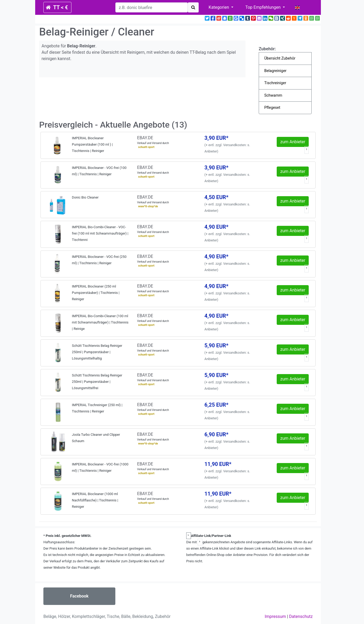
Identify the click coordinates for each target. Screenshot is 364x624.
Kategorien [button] (219, 7)
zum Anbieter (293, 142)
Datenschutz (301, 616)
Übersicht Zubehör (280, 58)
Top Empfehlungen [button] (263, 7)
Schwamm (273, 95)
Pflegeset (272, 108)
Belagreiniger (275, 71)
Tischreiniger (275, 83)
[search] (152, 7)
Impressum (275, 616)
